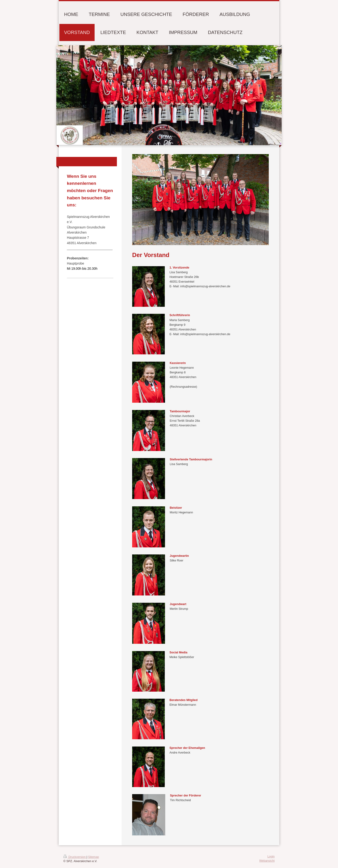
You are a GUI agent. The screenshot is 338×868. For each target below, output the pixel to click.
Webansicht (267, 861)
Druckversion (75, 857)
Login (271, 857)
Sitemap (93, 857)
